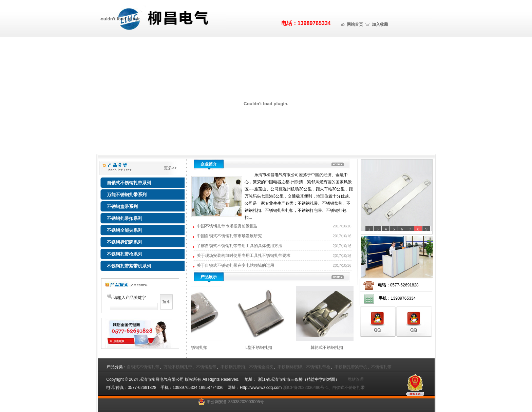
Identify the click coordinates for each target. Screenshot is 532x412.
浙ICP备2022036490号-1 (306, 388)
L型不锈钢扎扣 (266, 348)
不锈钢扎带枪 (318, 367)
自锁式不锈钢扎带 (143, 367)
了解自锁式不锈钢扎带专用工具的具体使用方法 (240, 246)
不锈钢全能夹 (261, 367)
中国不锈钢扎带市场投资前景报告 (228, 226)
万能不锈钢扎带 (178, 367)
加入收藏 (380, 24)
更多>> (174, 168)
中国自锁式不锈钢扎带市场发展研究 (230, 236)
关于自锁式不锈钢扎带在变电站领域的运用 (236, 265)
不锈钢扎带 (381, 367)
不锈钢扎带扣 (233, 367)
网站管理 (354, 379)
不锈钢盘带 (206, 367)
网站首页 (355, 24)
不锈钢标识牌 (290, 367)
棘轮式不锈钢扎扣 (334, 348)
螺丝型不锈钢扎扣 (198, 348)
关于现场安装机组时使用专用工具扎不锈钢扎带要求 (244, 256)
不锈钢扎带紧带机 (351, 367)
